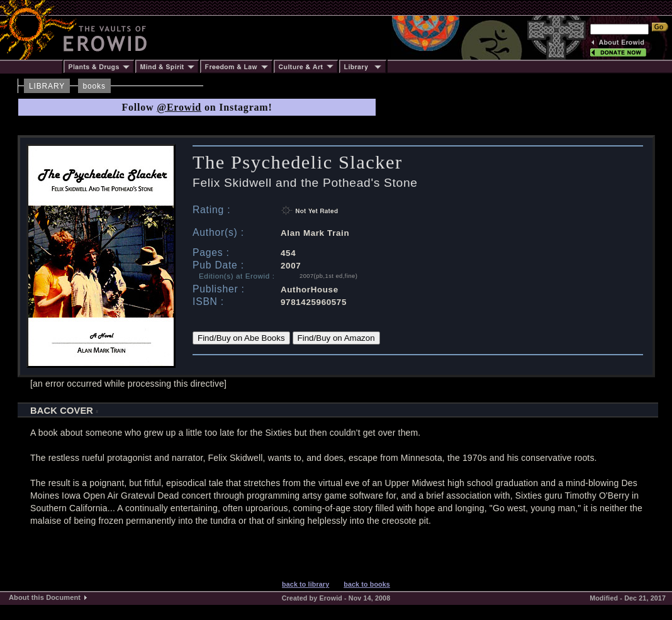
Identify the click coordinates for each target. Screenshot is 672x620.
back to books (367, 584)
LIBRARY (47, 86)
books (94, 86)
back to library (305, 584)
